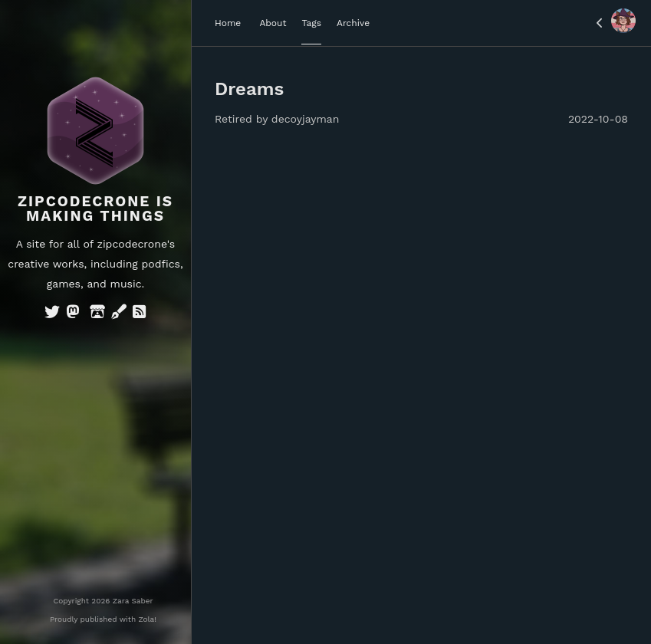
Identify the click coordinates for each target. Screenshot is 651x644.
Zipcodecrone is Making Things (95, 209)
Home (228, 23)
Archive (353, 23)
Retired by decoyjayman (277, 119)
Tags (311, 23)
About (273, 23)
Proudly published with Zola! (103, 619)
